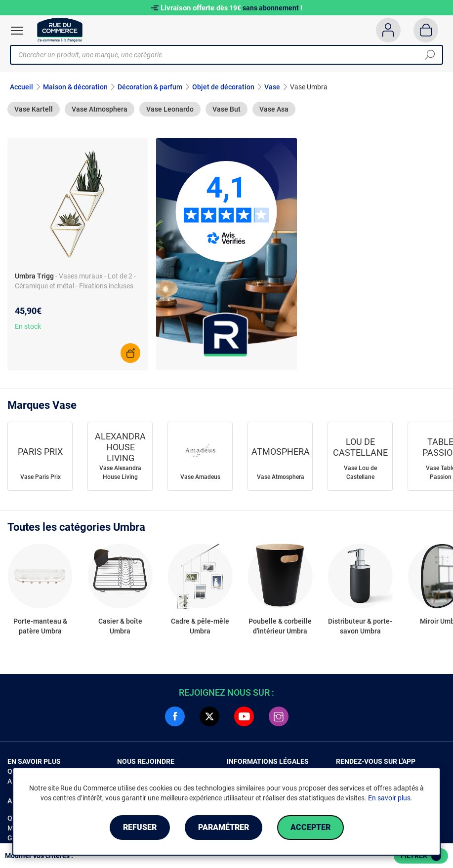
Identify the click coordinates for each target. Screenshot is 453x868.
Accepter (310, 827)
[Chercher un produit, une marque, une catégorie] (223, 55)
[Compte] (388, 30)
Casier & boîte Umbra (120, 626)
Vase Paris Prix (41, 477)
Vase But (226, 109)
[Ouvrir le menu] (17, 31)
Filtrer (421, 856)
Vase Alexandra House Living (120, 473)
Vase (272, 87)
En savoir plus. (390, 798)
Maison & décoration (75, 87)
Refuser (140, 827)
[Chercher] (430, 55)
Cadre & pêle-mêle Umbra (200, 626)
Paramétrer (224, 827)
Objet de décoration (223, 87)
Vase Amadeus (200, 477)
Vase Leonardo (170, 109)
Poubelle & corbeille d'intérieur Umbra (280, 626)
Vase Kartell (34, 109)
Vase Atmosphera (100, 109)
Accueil (21, 87)
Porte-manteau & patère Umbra (40, 626)
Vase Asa (274, 109)
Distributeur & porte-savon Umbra (360, 626)
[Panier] (426, 30)
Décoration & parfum (150, 87)
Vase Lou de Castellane (360, 473)
